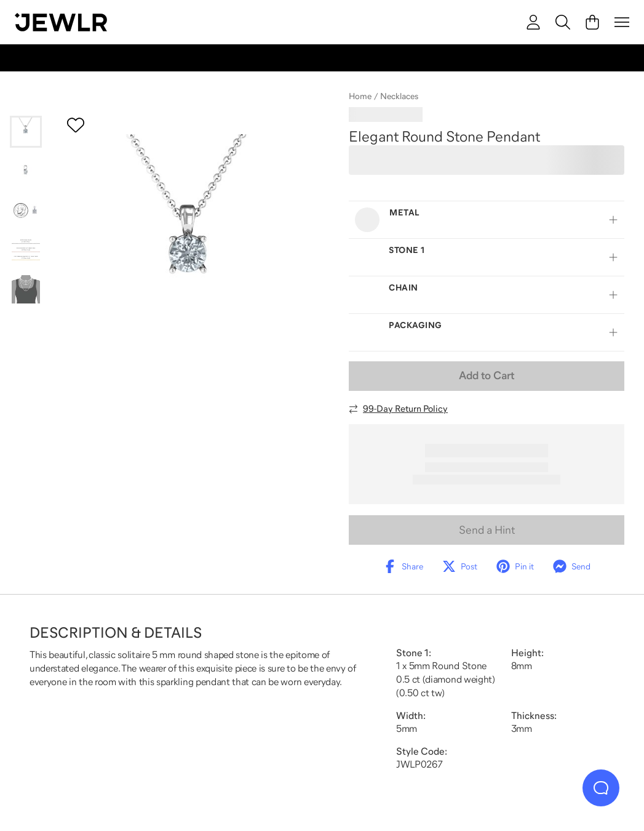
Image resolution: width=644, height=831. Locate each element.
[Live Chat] (601, 788)
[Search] (563, 22)
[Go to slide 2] (26, 171)
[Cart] (592, 22)
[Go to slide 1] (26, 132)
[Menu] (622, 22)
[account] (533, 22)
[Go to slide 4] (26, 250)
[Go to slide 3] (26, 211)
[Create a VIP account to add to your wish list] (76, 125)
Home (360, 96)
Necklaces (399, 96)
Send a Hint (487, 530)
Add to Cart (487, 375)
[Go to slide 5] (26, 289)
